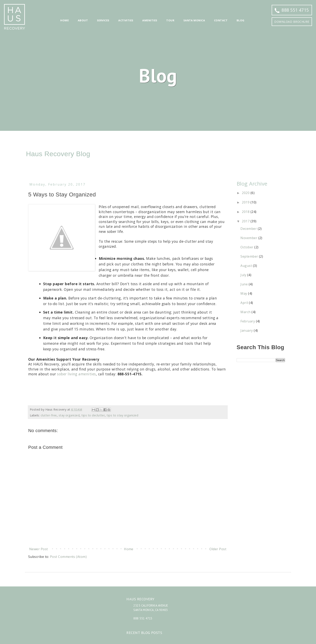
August (247, 266)
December (249, 229)
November (249, 238)
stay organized (69, 415)
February (248, 321)
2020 (246, 193)
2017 (246, 221)
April (245, 303)
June (244, 284)
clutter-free (49, 415)
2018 (246, 212)
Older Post (218, 549)
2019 (246, 202)
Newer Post (39, 549)
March (246, 312)
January (247, 330)
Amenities (150, 20)
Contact (221, 20)
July (244, 275)
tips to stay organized (122, 415)
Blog (241, 20)
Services (103, 20)
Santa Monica (194, 20)
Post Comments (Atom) (68, 557)
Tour (170, 20)
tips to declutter (93, 415)
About (83, 20)
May (244, 293)
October (247, 247)
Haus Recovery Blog (58, 154)
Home (64, 20)
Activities (126, 20)
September (250, 256)
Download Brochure (292, 22)
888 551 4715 (292, 10)
